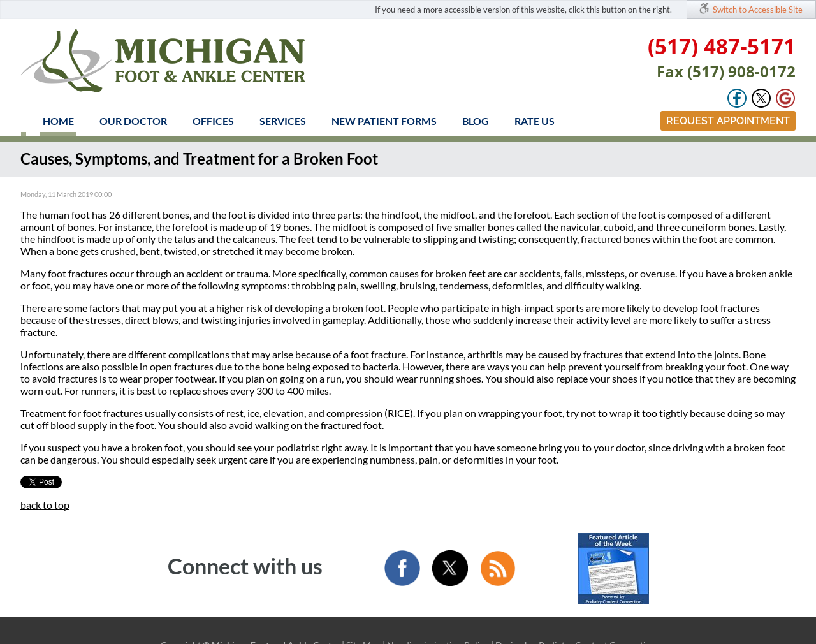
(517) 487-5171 (722, 46)
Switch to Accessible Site (758, 10)
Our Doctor (133, 121)
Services (283, 121)
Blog (476, 121)
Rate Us (535, 121)
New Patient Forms (384, 121)
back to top (45, 505)
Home (58, 121)
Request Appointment (728, 121)
